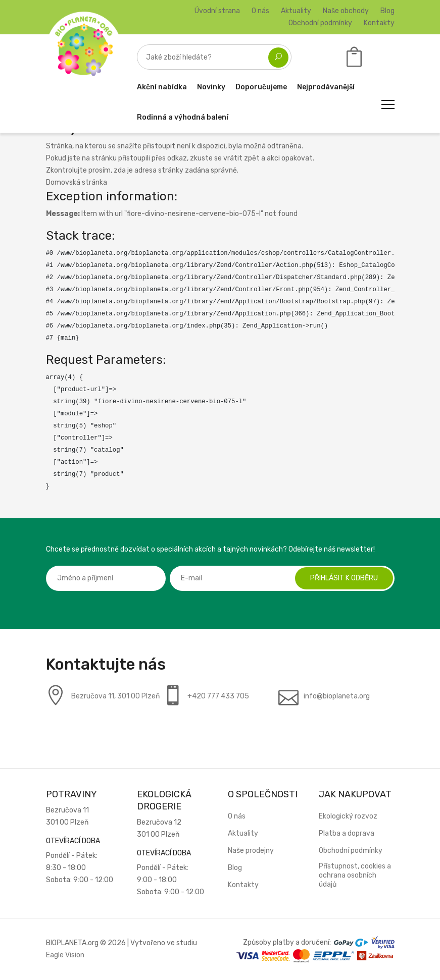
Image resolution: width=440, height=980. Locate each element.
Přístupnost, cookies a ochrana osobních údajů (355, 875)
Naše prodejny (251, 851)
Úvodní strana (217, 11)
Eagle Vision (65, 955)
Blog (387, 11)
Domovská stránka (77, 182)
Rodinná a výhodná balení (183, 117)
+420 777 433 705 (218, 696)
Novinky (211, 87)
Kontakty (379, 23)
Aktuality (296, 11)
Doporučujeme (261, 87)
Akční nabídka (162, 87)
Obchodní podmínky (320, 23)
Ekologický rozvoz (348, 816)
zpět (252, 158)
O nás (260, 11)
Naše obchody (346, 11)
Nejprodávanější (326, 87)
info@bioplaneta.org (337, 696)
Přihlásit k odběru (344, 578)
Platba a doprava (347, 833)
